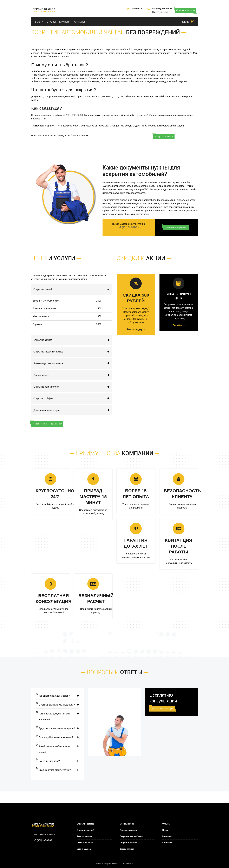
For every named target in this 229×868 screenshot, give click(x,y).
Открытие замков (73, 340)
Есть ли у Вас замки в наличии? (58, 737)
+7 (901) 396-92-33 (162, 9)
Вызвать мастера (186, 10)
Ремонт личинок (85, 843)
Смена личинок (127, 824)
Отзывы (51, 22)
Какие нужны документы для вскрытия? (58, 717)
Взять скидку (136, 329)
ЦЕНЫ (188, 22)
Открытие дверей (73, 290)
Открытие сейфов (73, 399)
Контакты (79, 22)
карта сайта (128, 864)
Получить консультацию (162, 709)
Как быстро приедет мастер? (58, 696)
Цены (165, 830)
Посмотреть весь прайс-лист (47, 424)
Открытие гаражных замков (73, 352)
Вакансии (65, 22)
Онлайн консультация (176, 227)
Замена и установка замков (73, 363)
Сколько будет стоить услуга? (58, 770)
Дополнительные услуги (73, 410)
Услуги (39, 22)
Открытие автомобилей (73, 387)
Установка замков (128, 830)
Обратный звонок (164, 137)
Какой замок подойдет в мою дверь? (58, 749)
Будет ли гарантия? (58, 761)
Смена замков (84, 849)
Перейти (179, 325)
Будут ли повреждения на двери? (58, 729)
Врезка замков (73, 375)
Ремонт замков (84, 836)
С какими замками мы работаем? (58, 705)
